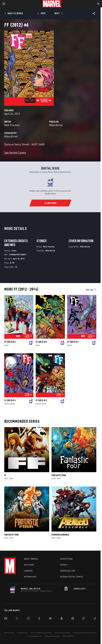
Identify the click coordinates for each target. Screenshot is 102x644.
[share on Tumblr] (39, 619)
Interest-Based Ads (52, 636)
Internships (30, 577)
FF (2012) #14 (73, 342)
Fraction (7, 404)
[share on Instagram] (28, 619)
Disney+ (64, 565)
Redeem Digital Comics (72, 577)
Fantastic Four (59, 475)
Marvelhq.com (68, 571)
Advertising (66, 559)
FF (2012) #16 (10, 342)
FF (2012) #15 (41, 342)
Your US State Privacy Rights (41, 633)
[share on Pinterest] (73, 619)
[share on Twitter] (17, 619)
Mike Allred (56, 125)
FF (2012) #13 (10, 400)
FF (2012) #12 (41, 400)
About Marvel (31, 559)
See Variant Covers (15, 153)
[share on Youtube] (50, 619)
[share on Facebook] (6, 619)
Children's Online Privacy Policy (85, 633)
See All (91, 290)
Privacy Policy (22, 633)
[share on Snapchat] (62, 619)
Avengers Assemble (60, 535)
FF (5, 475)
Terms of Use (9, 633)
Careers (28, 571)
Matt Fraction (12, 125)
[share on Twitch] (84, 619)
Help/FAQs (29, 565)
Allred (6, 345)
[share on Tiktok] (95, 619)
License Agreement (34, 636)
